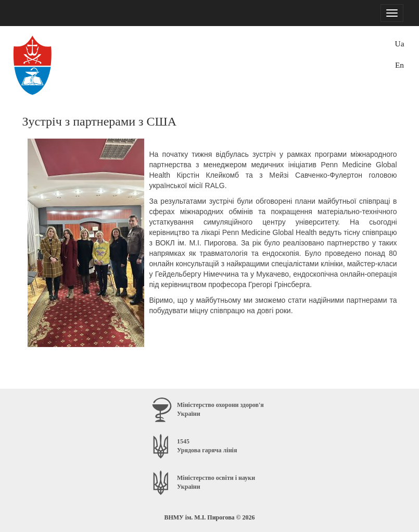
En (399, 65)
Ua (400, 44)
